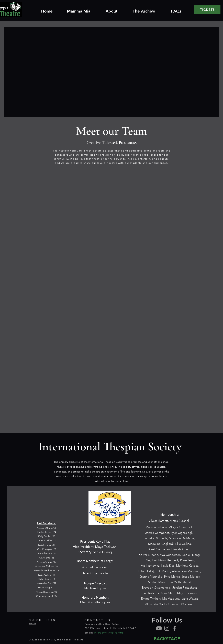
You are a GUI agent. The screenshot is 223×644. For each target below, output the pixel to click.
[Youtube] (159, 628)
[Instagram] (167, 628)
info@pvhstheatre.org (109, 633)
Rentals (32, 624)
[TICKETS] (207, 10)
